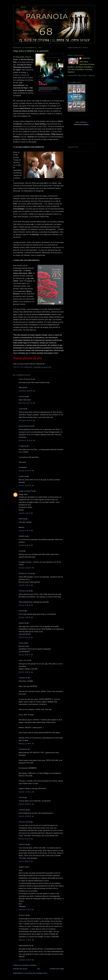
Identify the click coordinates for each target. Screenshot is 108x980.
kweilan (21, 623)
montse (21, 396)
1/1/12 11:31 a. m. (27, 471)
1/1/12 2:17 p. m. (26, 531)
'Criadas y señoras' (20, 75)
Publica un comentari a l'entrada (25, 965)
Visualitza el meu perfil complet (81, 76)
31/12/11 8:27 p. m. (27, 403)
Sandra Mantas (24, 426)
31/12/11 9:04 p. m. (27, 420)
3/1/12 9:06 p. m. (26, 655)
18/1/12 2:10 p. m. (27, 910)
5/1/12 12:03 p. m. (27, 816)
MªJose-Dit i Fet (24, 574)
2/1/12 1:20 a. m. (26, 585)
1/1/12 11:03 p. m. (27, 568)
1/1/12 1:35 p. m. (26, 513)
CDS (20, 611)
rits (20, 551)
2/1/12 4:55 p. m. (26, 617)
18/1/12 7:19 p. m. (27, 940)
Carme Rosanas (25, 379)
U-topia (21, 446)
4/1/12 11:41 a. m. (27, 792)
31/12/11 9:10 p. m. (27, 440)
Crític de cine (23, 591)
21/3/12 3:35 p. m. (27, 960)
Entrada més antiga (57, 969)
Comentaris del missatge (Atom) (36, 973)
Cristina (21, 476)
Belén (21, 519)
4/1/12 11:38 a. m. (27, 744)
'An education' (23, 214)
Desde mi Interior (25, 491)
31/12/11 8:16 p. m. (27, 391)
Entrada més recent (20, 969)
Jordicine (22, 678)
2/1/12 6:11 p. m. (26, 637)
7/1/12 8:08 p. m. (26, 861)
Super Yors (23, 660)
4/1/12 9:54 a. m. (26, 672)
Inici (39, 969)
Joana (21, 643)
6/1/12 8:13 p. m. (26, 839)
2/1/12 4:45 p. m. (26, 605)
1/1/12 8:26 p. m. (26, 545)
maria (21, 409)
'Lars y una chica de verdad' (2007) (35, 126)
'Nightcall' (25, 235)
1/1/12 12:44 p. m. (27, 485)
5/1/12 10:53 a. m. (27, 804)
